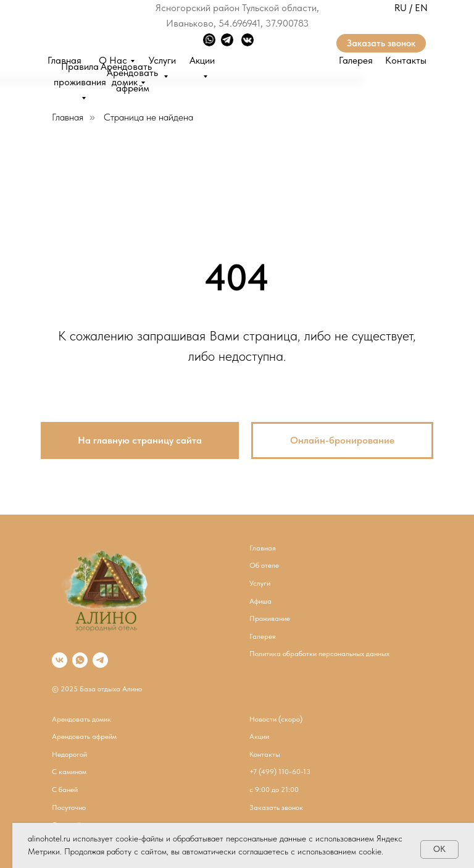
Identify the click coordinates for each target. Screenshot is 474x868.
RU (401, 8)
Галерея (356, 60)
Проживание (270, 618)
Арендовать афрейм (84, 736)
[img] (86, 22)
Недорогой (69, 754)
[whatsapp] (80, 660)
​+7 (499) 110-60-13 (280, 772)
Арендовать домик (81, 719)
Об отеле (264, 565)
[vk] (60, 660)
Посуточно (69, 807)
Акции (259, 736)
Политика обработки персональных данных (319, 654)
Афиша (260, 601)
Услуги (260, 583)
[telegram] (100, 660)
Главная (68, 117)
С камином (69, 772)
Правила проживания (80, 74)
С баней (65, 790)
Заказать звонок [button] (381, 43)
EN (421, 8)
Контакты (406, 60)
